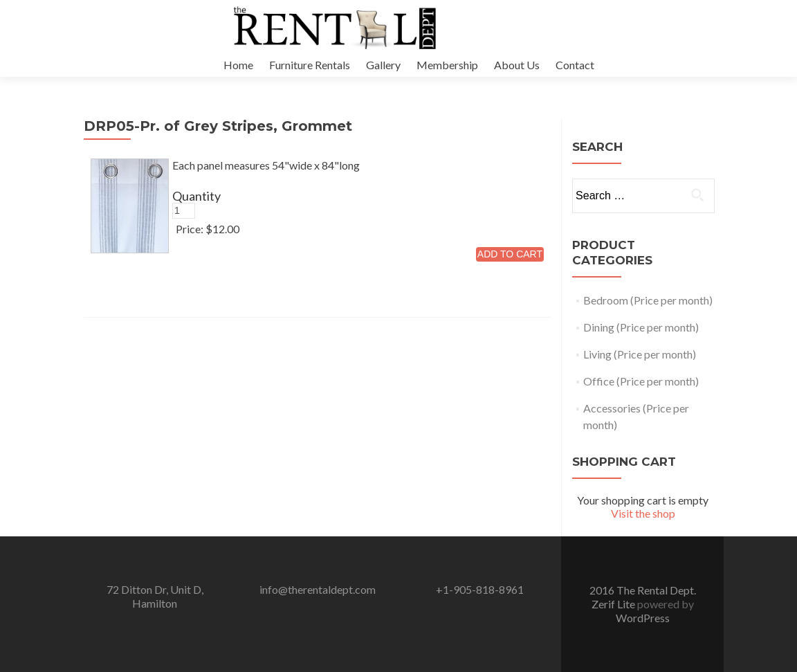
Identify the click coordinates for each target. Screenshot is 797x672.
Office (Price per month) (641, 381)
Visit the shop (643, 513)
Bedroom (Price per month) (648, 300)
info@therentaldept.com (318, 589)
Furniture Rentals (310, 65)
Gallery (383, 65)
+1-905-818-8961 (480, 589)
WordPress (643, 618)
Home (238, 65)
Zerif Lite (614, 604)
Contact (575, 65)
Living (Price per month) (640, 354)
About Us (517, 65)
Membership (447, 65)
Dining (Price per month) (641, 327)
